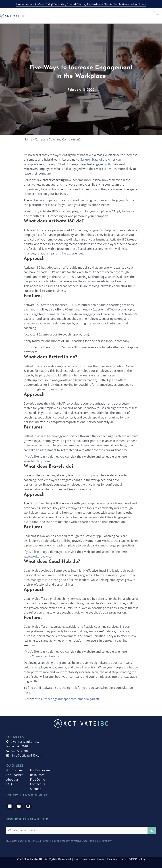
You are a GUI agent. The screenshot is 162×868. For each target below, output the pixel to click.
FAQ (9, 784)
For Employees (40, 770)
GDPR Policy (137, 859)
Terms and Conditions (89, 859)
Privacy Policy (49, 841)
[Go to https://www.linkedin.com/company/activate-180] (10, 806)
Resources (37, 775)
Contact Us (38, 784)
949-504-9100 (18, 751)
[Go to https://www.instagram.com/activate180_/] (19, 806)
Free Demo (38, 780)
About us (13, 780)
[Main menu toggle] (158, 16)
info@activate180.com (24, 756)
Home (28, 140)
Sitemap (36, 789)
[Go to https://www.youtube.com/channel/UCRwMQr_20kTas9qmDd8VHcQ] (28, 806)
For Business (15, 770)
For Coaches (15, 775)
